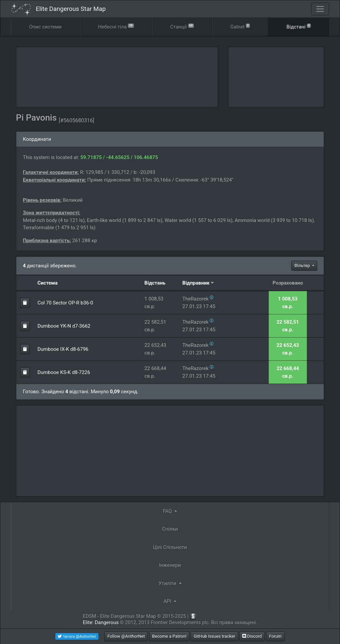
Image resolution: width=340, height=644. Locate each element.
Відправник (196, 283)
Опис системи (45, 27)
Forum (275, 636)
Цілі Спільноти (170, 547)
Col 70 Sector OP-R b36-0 (65, 303)
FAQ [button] (168, 511)
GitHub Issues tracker (214, 636)
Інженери (170, 565)
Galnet (240, 26)
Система (48, 283)
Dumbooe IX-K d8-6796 (63, 349)
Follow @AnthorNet (126, 636)
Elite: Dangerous (101, 622)
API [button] (168, 601)
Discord (252, 636)
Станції (182, 26)
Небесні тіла (116, 26)
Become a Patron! (169, 636)
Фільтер (303, 266)
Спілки (170, 529)
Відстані (299, 26)
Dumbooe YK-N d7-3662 (64, 326)
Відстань (155, 283)
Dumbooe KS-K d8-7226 (64, 372)
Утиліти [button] (168, 583)
